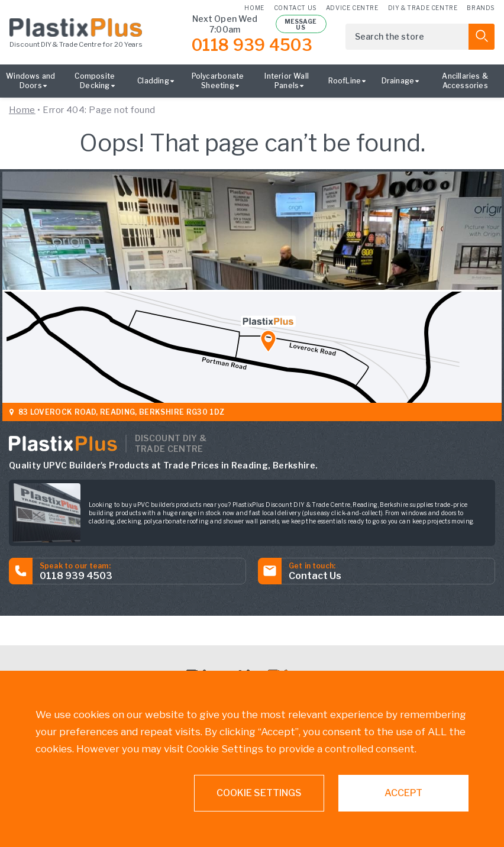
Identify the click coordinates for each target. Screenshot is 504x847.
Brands (481, 7)
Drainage (398, 81)
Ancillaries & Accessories (465, 81)
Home (254, 7)
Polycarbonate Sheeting (218, 81)
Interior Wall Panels (287, 81)
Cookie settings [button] (259, 793)
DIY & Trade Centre (423, 7)
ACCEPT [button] (403, 793)
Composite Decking (95, 81)
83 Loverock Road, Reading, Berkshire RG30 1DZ (118, 412)
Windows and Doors (30, 81)
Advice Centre (352, 7)
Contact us (295, 7)
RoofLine (345, 81)
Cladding (153, 81)
